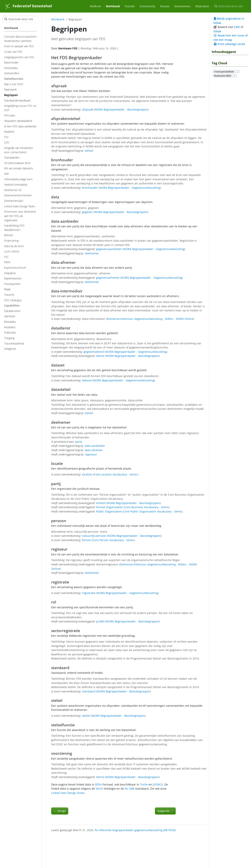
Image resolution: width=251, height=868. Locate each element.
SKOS (99, 789)
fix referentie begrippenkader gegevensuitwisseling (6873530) (135, 830)
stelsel (89, 151)
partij (79, 442)
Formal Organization (110, 507)
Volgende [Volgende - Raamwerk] (165, 811)
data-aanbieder (95, 446)
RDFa (98, 784)
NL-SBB (130, 789)
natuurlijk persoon (94, 536)
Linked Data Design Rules (68, 793)
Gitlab (217, 31)
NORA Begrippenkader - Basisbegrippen (121, 109)
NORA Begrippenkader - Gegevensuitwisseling (130, 188)
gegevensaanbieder (109, 249)
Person (86, 540)
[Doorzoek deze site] (230, 6)
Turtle (144, 784)
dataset (87, 380)
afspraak (88, 109)
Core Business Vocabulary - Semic (147, 507)
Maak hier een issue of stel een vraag (231, 38)
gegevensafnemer (108, 278)
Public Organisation (109, 511)
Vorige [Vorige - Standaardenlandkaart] (60, 811)
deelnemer (92, 253)
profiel (100, 621)
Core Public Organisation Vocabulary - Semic (153, 511)
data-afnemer (94, 450)
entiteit (101, 503)
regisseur (91, 454)
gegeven (87, 212)
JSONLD (158, 784)
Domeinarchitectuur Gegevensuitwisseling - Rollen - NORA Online (150, 319)
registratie (89, 593)
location (87, 474)
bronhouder (90, 188)
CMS (237, 27)
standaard (89, 691)
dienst (100, 356)
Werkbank (58, 19)
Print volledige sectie (229, 44)
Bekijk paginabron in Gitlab (229, 21)
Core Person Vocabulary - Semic (113, 540)
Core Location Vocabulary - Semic (116, 474)
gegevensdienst (94, 352)
